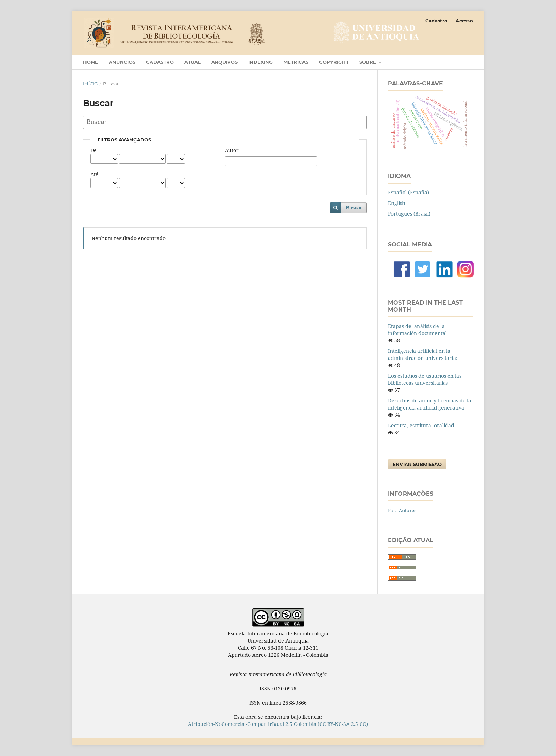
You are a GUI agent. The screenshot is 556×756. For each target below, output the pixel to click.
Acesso (464, 21)
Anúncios (122, 62)
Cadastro (160, 62)
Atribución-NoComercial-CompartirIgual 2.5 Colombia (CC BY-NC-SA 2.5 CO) (278, 724)
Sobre (368, 62)
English (397, 203)
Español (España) (408, 192)
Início (91, 84)
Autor (232, 150)
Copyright (334, 62)
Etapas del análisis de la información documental (417, 330)
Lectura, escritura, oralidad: (422, 425)
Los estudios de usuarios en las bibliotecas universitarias (425, 379)
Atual (193, 62)
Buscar (354, 208)
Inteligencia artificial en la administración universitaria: (423, 354)
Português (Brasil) (409, 214)
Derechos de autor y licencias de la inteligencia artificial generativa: (430, 404)
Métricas (296, 62)
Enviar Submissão (417, 464)
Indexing (260, 62)
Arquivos (224, 62)
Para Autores (402, 510)
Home (91, 62)
